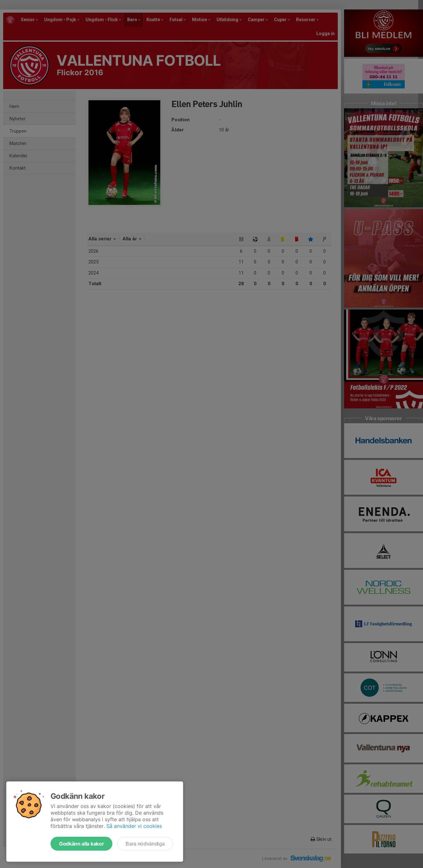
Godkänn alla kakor (81, 844)
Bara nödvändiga (145, 844)
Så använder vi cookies (134, 826)
